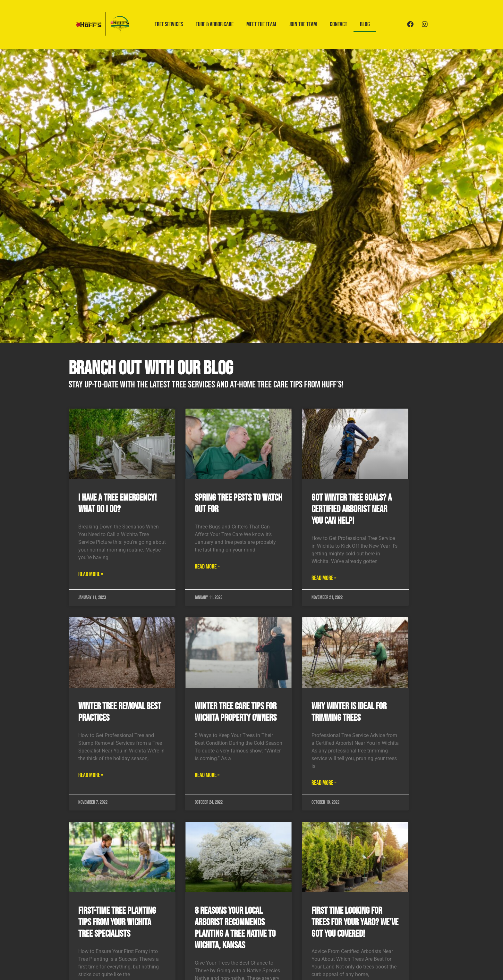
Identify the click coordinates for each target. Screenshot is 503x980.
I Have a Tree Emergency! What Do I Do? (117, 503)
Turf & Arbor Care (215, 24)
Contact (338, 24)
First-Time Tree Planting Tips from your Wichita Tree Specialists (117, 922)
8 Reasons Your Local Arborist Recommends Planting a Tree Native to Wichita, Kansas (235, 928)
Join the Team (303, 24)
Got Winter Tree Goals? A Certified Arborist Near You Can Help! (352, 509)
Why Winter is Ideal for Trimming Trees (349, 712)
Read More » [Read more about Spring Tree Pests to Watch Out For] (207, 567)
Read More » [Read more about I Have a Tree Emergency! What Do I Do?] (91, 574)
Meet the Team (261, 24)
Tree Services (169, 24)
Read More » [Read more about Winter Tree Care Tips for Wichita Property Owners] (207, 775)
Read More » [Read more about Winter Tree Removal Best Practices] (91, 775)
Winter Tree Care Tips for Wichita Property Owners (236, 712)
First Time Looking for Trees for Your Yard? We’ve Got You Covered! (355, 922)
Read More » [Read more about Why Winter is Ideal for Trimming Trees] (324, 783)
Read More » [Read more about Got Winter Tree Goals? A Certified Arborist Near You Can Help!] (324, 578)
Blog (365, 24)
